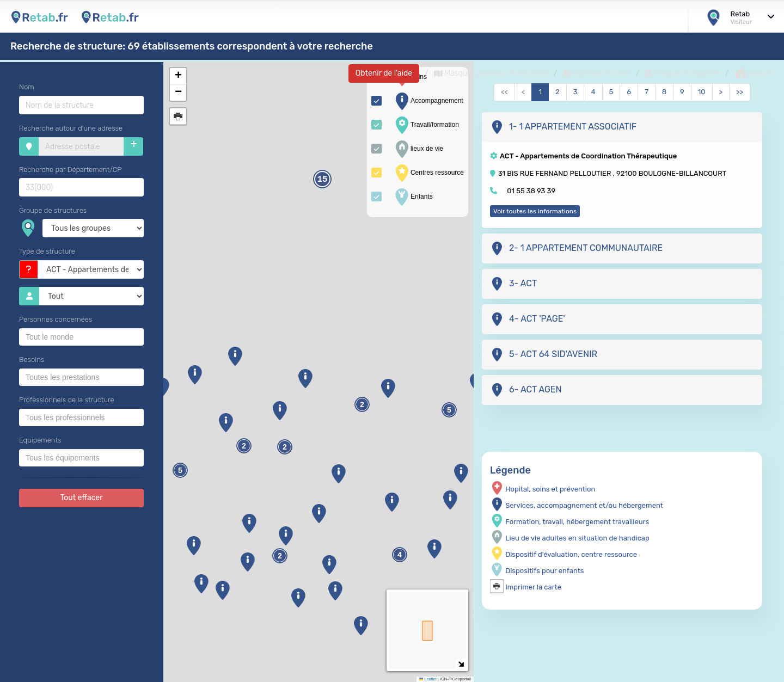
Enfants (413, 197)
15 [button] (322, 180)
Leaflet (428, 679)
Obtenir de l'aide (384, 73)
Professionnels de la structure (67, 400)
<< (504, 92)
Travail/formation (426, 125)
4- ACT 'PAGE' (528, 319)
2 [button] (285, 447)
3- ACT (513, 284)
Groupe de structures (53, 210)
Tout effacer (81, 498)
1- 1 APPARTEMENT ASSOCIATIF (563, 127)
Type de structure (47, 251)
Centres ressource (428, 173)
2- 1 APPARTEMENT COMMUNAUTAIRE (576, 248)
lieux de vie (418, 149)
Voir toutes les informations (535, 211)
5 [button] (449, 410)
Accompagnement (428, 101)
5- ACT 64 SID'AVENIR (544, 355)
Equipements (40, 440)
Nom (27, 87)
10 (702, 92)
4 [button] (400, 555)
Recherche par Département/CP (70, 170)
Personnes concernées (56, 319)
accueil (754, 73)
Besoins (32, 360)
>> (740, 92)
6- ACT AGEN (526, 390)
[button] (201, 584)
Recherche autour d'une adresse (71, 128)
